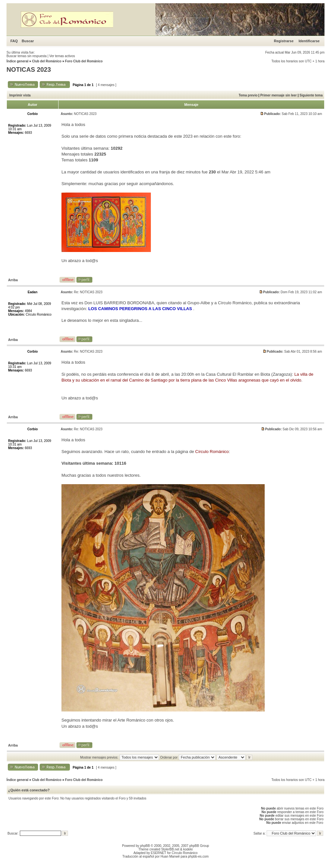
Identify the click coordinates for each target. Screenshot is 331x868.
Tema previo (248, 95)
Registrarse (284, 41)
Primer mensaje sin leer (278, 95)
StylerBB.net (170, 849)
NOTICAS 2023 (29, 69)
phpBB (145, 846)
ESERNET (159, 853)
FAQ (14, 41)
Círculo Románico (185, 853)
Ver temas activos (62, 56)
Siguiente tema (311, 95)
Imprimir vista (20, 95)
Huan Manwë (170, 856)
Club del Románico (47, 61)
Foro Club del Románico (84, 61)
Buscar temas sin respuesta (26, 56)
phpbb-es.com (198, 856)
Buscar (28, 41)
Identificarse (309, 41)
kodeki (188, 849)
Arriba (13, 280)
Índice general (17, 61)
